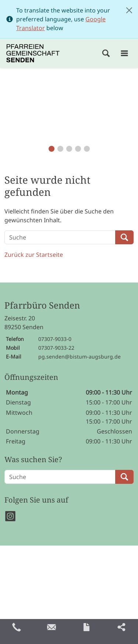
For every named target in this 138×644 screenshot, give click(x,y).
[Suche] (60, 237)
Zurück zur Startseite (34, 255)
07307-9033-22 (56, 348)
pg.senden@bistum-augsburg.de (79, 357)
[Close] (129, 10)
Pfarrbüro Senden (42, 305)
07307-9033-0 (55, 339)
